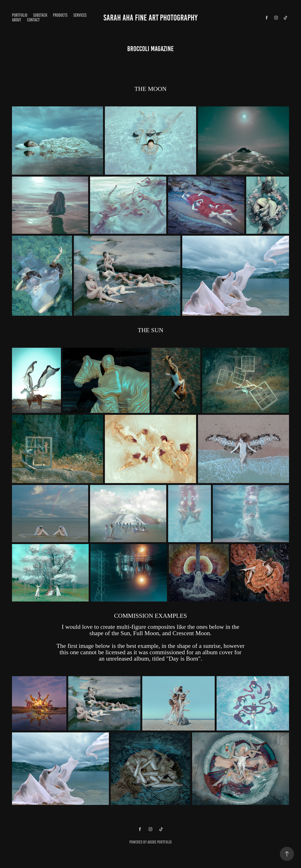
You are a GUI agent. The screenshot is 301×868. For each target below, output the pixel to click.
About (17, 20)
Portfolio (20, 15)
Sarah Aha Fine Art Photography (150, 18)
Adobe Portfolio (160, 842)
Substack (40, 15)
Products (60, 15)
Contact (33, 20)
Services (80, 15)
